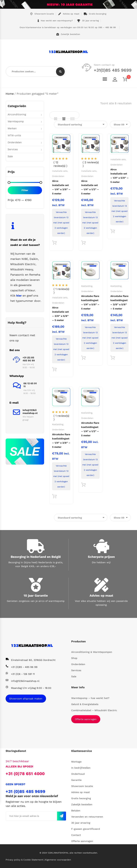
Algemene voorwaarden (58, 860)
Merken (12, 128)
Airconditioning (17, 114)
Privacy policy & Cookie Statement (25, 860)
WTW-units (14, 135)
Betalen (76, 811)
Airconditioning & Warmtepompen (92, 652)
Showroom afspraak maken (26, 699)
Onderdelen (58, 176)
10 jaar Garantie (36, 595)
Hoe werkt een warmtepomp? (55, 21)
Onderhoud (78, 774)
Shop (74, 658)
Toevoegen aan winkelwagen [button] (54, 244)
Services (13, 149)
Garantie (76, 780)
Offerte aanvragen (86, 719)
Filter (25, 190)
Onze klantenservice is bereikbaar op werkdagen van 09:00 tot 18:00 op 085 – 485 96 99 (67, 27)
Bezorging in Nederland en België (36, 557)
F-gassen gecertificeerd (86, 829)
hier (19, 296)
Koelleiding (87, 286)
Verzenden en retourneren (87, 817)
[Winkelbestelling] (81, 124)
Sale (10, 156)
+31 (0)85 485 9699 (25, 792)
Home (10, 94)
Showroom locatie (42, 14)
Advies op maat (69, 14)
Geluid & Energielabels (85, 704)
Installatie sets (60, 171)
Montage (76, 762)
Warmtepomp (16, 121)
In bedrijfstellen (81, 768)
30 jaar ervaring (88, 21)
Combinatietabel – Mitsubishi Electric (94, 710)
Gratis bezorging (95, 14)
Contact (76, 835)
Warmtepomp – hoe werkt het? (90, 698)
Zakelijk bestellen (68, 34)
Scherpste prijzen (101, 557)
